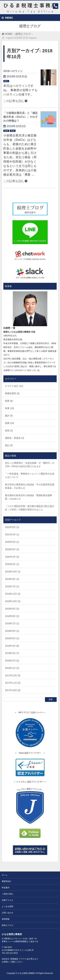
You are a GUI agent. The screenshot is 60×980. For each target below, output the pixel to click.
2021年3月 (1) (12, 535)
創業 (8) (9, 401)
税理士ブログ (8, 925)
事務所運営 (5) (12, 393)
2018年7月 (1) (12, 624)
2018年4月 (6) (12, 646)
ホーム (5, 875)
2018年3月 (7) (12, 653)
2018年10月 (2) (13, 601)
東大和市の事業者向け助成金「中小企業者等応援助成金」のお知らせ (30, 486)
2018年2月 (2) (12, 661)
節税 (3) (9, 431)
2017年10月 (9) (13, 690)
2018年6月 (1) (12, 631)
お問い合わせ (8, 913)
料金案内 (6, 888)
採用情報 (6, 919)
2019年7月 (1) (12, 586)
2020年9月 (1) (12, 542)
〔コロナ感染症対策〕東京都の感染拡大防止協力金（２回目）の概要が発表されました (30, 508)
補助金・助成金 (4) (14, 438)
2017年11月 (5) (13, 683)
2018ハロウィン (13, 71)
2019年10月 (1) (13, 572)
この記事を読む (14, 101)
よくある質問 (8, 906)
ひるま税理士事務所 (26, 973)
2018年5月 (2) (12, 638)
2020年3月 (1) (12, 564)
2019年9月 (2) (12, 579)
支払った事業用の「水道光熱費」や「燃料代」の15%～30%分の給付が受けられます (30, 465)
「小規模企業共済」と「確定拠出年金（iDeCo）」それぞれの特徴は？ (21, 117)
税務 (6, 131)
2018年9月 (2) (12, 609)
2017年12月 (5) (13, 675)
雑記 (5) (9, 445)
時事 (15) (10, 408)
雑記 (6, 81)
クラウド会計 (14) (14, 386)
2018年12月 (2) (13, 594)
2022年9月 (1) (12, 527)
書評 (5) (9, 416)
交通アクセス (8, 900)
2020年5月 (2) (12, 549)
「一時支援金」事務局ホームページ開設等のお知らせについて (30, 475)
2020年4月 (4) (12, 557)
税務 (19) (10, 423)
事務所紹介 (7, 881)
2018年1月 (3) (12, 668)
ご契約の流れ (8, 894)
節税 (13, 131)
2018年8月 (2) (12, 616)
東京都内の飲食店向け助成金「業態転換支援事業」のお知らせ (28, 497)
